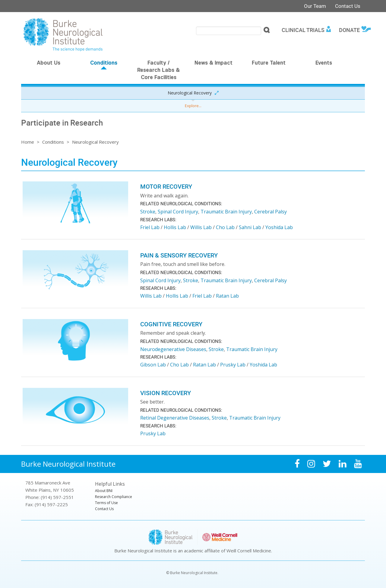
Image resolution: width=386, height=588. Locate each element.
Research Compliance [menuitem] (114, 497)
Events (324, 63)
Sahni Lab (250, 227)
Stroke (148, 212)
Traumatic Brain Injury (226, 212)
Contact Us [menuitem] (104, 509)
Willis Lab (201, 227)
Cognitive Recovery (171, 324)
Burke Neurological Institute (68, 464)
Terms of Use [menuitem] (106, 503)
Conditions (104, 63)
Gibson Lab (153, 365)
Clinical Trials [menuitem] (303, 30)
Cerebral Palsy (271, 212)
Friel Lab (150, 227)
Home (28, 142)
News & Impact (214, 63)
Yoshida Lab (279, 227)
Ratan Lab (227, 296)
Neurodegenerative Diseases (173, 349)
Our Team (315, 6)
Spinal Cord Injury (178, 212)
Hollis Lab (175, 227)
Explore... (193, 106)
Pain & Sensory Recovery (179, 255)
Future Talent (269, 63)
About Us (49, 63)
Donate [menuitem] (349, 30)
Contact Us (348, 6)
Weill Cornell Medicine (249, 551)
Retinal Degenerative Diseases (175, 418)
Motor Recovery (166, 186)
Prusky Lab (233, 365)
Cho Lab (225, 227)
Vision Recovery (166, 393)
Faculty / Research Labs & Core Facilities (158, 71)
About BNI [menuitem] (104, 491)
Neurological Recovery (190, 93)
